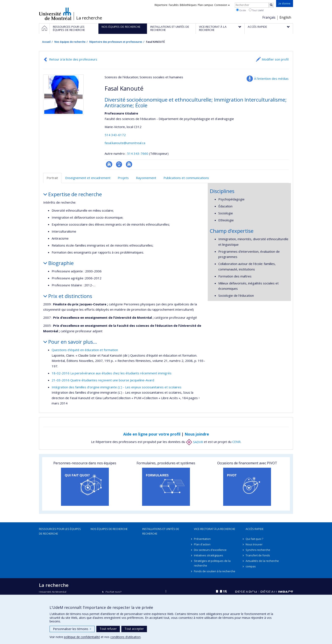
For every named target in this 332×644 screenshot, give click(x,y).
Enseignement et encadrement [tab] (88, 178)
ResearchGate (109, 164)
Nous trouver (254, 544)
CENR (236, 442)
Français (269, 17)
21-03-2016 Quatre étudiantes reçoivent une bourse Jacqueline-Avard (103, 380)
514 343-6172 (115, 135)
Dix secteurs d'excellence (210, 550)
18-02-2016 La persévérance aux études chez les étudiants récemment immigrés (112, 373)
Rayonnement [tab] (146, 178)
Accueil (46, 42)
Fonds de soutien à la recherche (215, 571)
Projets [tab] (123, 178)
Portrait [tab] (52, 178)
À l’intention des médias (271, 79)
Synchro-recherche (258, 550)
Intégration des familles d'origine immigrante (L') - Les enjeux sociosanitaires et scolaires (117, 387)
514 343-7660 (138, 153)
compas (251, 566)
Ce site (241, 10)
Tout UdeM (256, 10)
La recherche (89, 18)
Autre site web (129, 164)
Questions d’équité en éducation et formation (85, 350)
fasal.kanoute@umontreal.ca (125, 143)
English (285, 17)
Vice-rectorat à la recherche (215, 529)
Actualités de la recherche (262, 561)
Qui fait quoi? (113, 592)
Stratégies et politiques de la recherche (212, 563)
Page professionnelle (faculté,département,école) (119, 164)
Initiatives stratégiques (209, 555)
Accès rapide (255, 529)
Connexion (222, 5)
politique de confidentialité (82, 637)
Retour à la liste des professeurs (73, 59)
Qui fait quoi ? (254, 539)
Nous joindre (197, 434)
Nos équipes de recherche (70, 42)
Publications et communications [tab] (186, 178)
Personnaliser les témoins (72, 629)
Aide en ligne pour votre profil (152, 434)
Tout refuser (108, 629)
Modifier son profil (275, 59)
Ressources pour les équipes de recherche (60, 531)
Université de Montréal (55, 14)
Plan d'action (202, 544)
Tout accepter (134, 629)
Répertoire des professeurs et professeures (116, 42)
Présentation (202, 539)
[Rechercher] (271, 5)
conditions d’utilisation (125, 637)
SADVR (194, 442)
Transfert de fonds (258, 555)
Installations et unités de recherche (161, 531)
